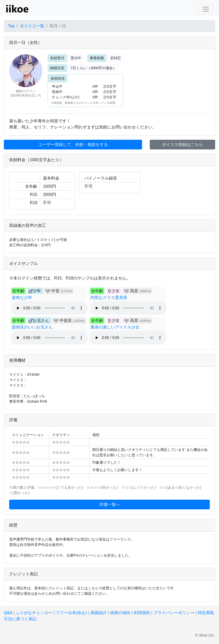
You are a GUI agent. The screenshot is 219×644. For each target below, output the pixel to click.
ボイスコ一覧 (32, 26)
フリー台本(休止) (71, 613)
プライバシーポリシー (174, 613)
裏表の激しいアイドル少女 (115, 327)
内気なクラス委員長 (109, 297)
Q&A (8, 613)
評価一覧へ (110, 504)
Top (11, 26)
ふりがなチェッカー (34, 613)
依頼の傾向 (120, 613)
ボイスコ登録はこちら (182, 144)
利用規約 (142, 613)
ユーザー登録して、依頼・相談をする (73, 144)
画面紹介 (99, 613)
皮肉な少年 (22, 297)
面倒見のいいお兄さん (32, 327)
